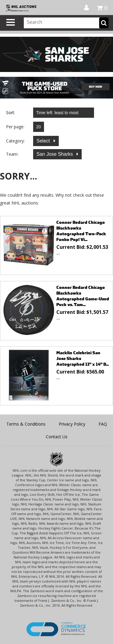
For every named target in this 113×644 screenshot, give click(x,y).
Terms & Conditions (26, 424)
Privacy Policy (72, 424)
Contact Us (57, 437)
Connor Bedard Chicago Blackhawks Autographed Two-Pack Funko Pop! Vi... (81, 231)
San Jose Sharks (55, 154)
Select (44, 141)
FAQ (103, 424)
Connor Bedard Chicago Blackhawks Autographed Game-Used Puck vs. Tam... (83, 296)
